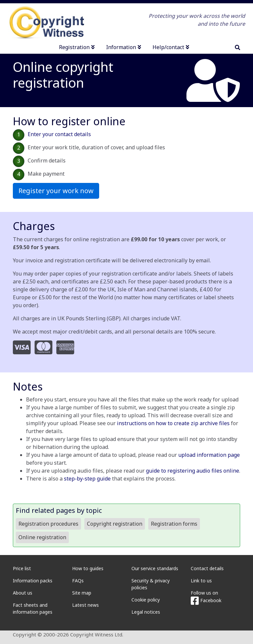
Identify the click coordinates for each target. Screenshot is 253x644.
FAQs (78, 581)
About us (23, 593)
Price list (22, 568)
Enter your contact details (59, 134)
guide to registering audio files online (193, 471)
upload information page (209, 455)
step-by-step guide (87, 479)
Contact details (207, 568)
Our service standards (155, 568)
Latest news (85, 605)
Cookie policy (146, 600)
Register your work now (56, 191)
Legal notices (146, 612)
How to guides (88, 568)
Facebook (206, 600)
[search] (238, 47)
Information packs (33, 581)
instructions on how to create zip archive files (173, 423)
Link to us (201, 581)
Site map (82, 593)
